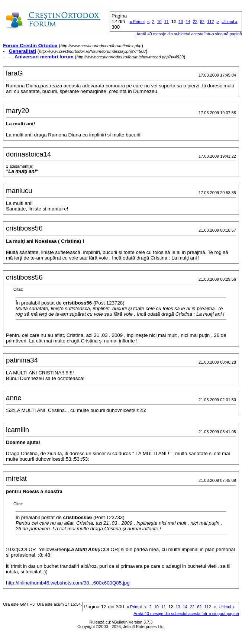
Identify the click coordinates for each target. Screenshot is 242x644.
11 (167, 22)
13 (181, 22)
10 (159, 22)
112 (210, 22)
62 (202, 22)
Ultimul (230, 22)
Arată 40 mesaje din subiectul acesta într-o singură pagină (189, 34)
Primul (137, 22)
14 (188, 22)
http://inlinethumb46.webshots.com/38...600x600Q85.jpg (68, 583)
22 (195, 22)
